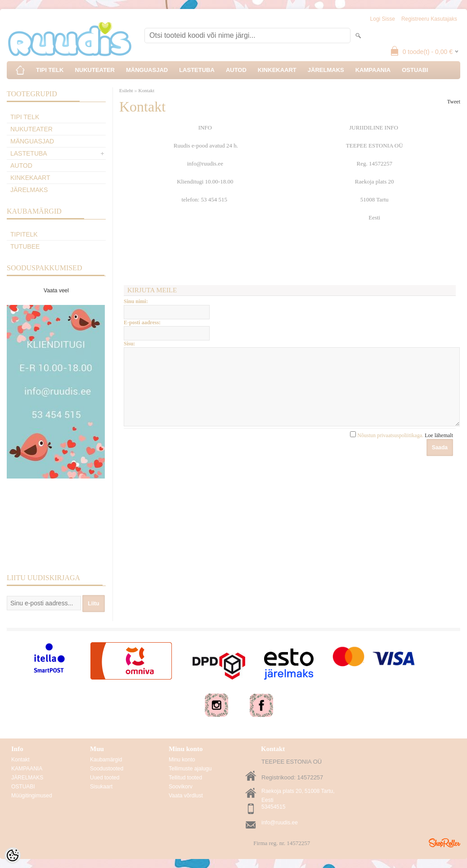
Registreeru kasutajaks (429, 19)
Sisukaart (101, 787)
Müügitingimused (32, 796)
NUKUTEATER (95, 70)
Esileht (126, 90)
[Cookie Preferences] (13, 855)
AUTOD (236, 70)
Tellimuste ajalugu (190, 769)
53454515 (273, 807)
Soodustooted (107, 769)
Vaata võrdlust (186, 796)
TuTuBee (25, 246)
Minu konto (182, 760)
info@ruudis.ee (280, 823)
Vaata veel (56, 291)
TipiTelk (24, 234)
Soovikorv (181, 787)
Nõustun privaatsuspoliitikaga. (402, 449)
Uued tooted (105, 778)
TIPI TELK (50, 70)
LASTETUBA (197, 70)
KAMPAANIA (373, 70)
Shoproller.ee (445, 843)
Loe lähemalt (439, 449)
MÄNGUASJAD (147, 70)
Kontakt (146, 90)
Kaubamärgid (106, 760)
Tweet (454, 102)
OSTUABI (415, 70)
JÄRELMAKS (326, 70)
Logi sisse (383, 19)
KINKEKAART (277, 70)
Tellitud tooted (185, 778)
